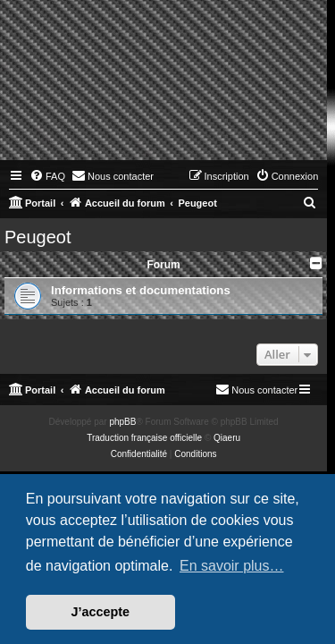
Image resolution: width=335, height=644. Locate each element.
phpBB (122, 422)
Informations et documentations (141, 290)
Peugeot (38, 237)
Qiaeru (227, 438)
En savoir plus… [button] (232, 566)
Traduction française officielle (144, 438)
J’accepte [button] (101, 612)
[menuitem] (47, 176)
